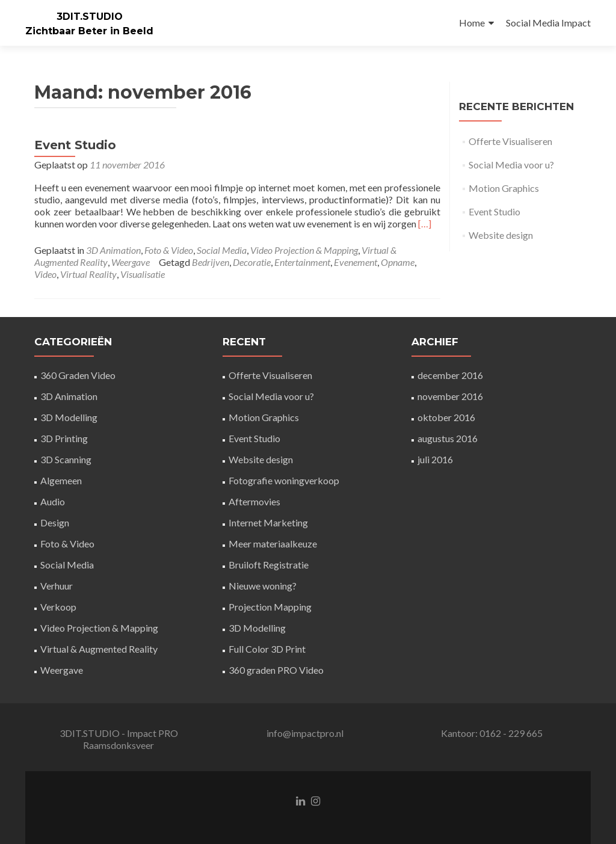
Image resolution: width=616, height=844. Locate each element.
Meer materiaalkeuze (273, 544)
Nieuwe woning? (263, 586)
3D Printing (64, 438)
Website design (501, 235)
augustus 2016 (448, 438)
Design (55, 522)
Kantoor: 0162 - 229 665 (492, 733)
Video (45, 274)
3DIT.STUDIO (90, 17)
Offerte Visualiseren (510, 141)
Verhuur (57, 586)
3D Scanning (66, 459)
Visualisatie (143, 274)
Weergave (131, 262)
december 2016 (450, 375)
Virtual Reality (88, 274)
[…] (425, 223)
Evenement (356, 262)
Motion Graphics (504, 188)
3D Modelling (69, 417)
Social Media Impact (548, 23)
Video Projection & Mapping (304, 250)
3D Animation (113, 250)
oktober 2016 (446, 417)
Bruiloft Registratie (269, 565)
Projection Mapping (270, 607)
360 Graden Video (78, 375)
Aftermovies (254, 501)
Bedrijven (211, 262)
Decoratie (252, 262)
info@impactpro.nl (305, 733)
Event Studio (75, 145)
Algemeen (61, 480)
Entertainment (302, 262)
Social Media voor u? (511, 165)
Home (472, 23)
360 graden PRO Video (276, 670)
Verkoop (58, 607)
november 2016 (450, 396)
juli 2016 (435, 459)
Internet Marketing (268, 522)
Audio (53, 501)
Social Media (222, 250)
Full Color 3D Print (267, 649)
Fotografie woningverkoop (284, 480)
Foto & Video (169, 250)
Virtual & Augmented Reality (99, 649)
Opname (398, 262)
